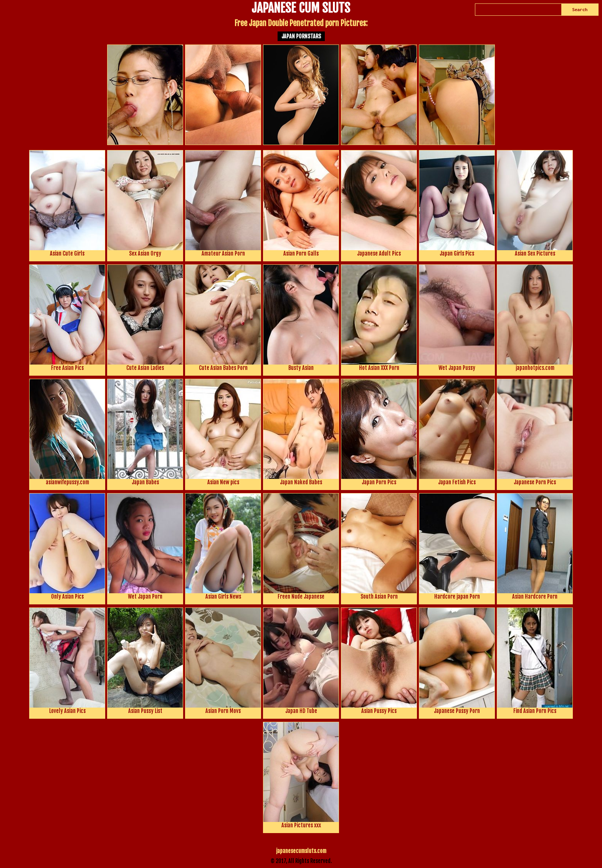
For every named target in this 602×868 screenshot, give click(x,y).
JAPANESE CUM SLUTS (301, 9)
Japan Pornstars (301, 36)
